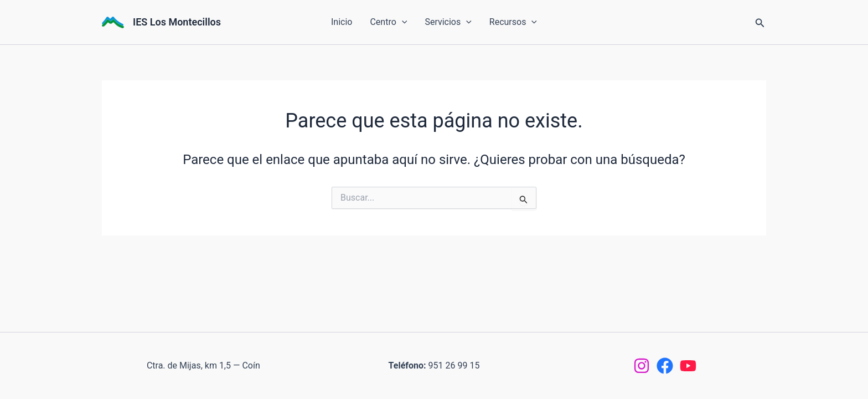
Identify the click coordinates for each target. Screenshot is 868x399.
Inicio (342, 22)
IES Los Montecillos (177, 22)
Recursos (513, 22)
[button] (402, 22)
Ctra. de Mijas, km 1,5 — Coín (203, 365)
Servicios (448, 22)
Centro (388, 22)
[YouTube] (688, 366)
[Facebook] (665, 366)
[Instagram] (642, 366)
